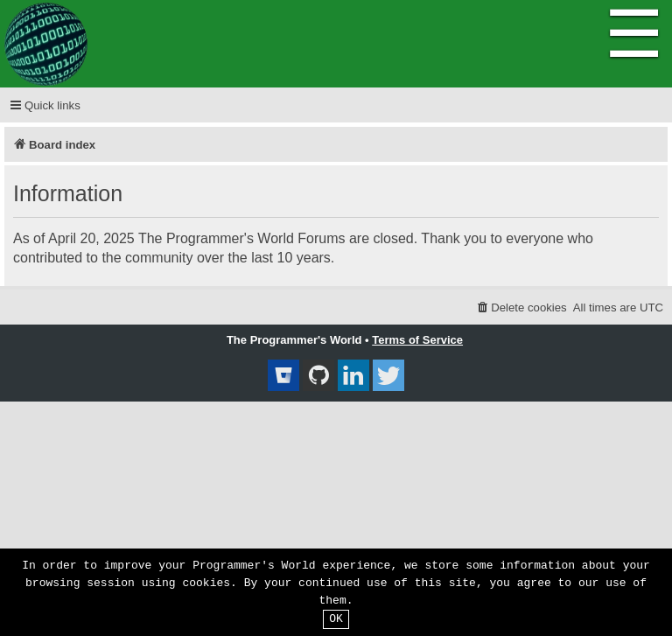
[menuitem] (521, 308)
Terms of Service (417, 340)
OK (336, 619)
